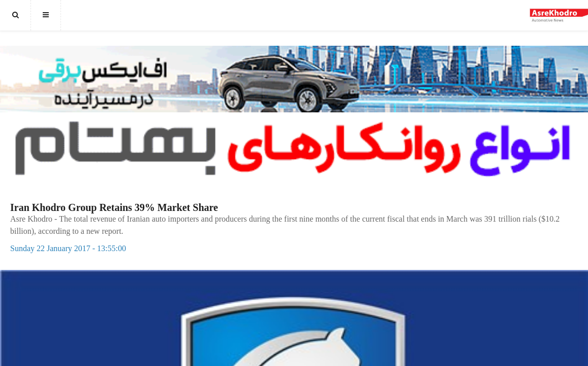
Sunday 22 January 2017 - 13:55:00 (68, 248)
